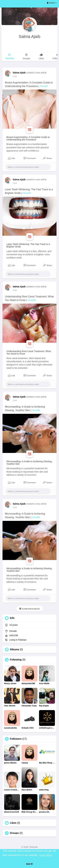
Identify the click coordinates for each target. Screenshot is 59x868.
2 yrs (15, 76)
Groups (14, 833)
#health (44, 86)
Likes (13, 823)
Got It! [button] (29, 864)
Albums (15, 650)
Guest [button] (52, 3)
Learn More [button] (46, 855)
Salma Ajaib (29, 36)
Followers (16, 739)
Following (16, 660)
